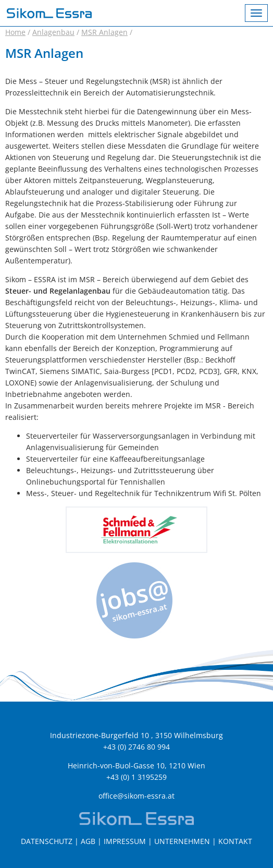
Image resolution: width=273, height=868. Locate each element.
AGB (88, 841)
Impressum (125, 841)
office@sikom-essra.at (136, 796)
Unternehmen (182, 841)
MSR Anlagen (104, 32)
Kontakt (235, 841)
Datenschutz (47, 841)
